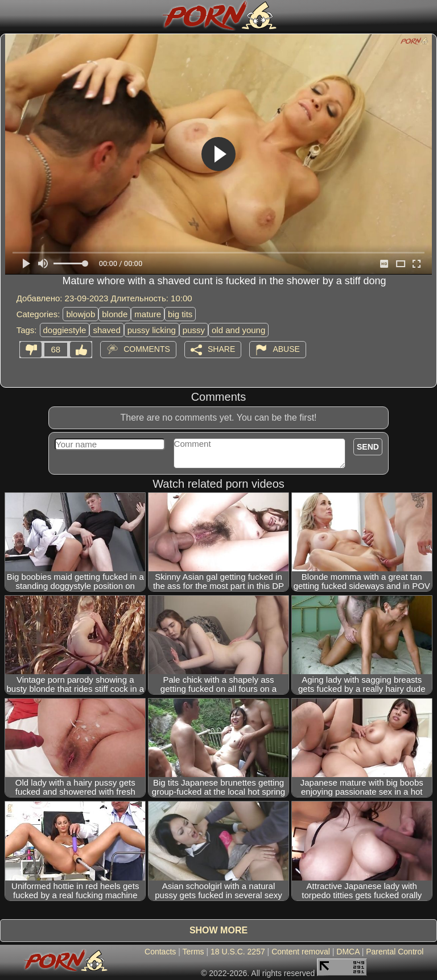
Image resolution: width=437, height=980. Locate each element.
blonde (115, 314)
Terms (193, 952)
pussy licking (152, 330)
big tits (180, 314)
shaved (106, 330)
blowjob (81, 314)
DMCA (348, 952)
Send (368, 447)
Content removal (301, 952)
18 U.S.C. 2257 (238, 952)
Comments (147, 348)
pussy (194, 330)
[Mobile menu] (10, 15)
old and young (238, 330)
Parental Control (395, 952)
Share (221, 348)
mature (148, 314)
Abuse (286, 348)
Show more (218, 930)
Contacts (160, 952)
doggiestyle (65, 330)
